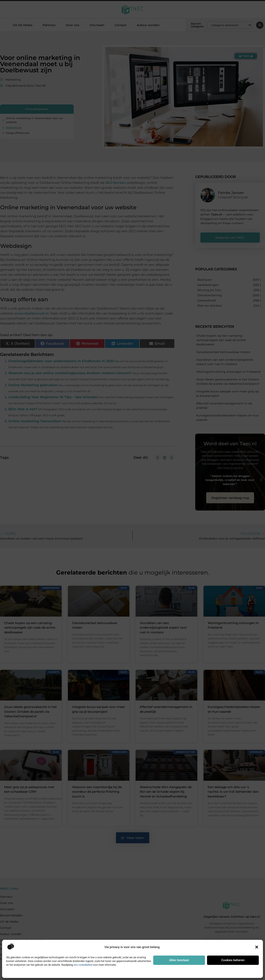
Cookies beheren (233, 960)
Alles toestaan (179, 960)
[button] (257, 947)
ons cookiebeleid (83, 965)
